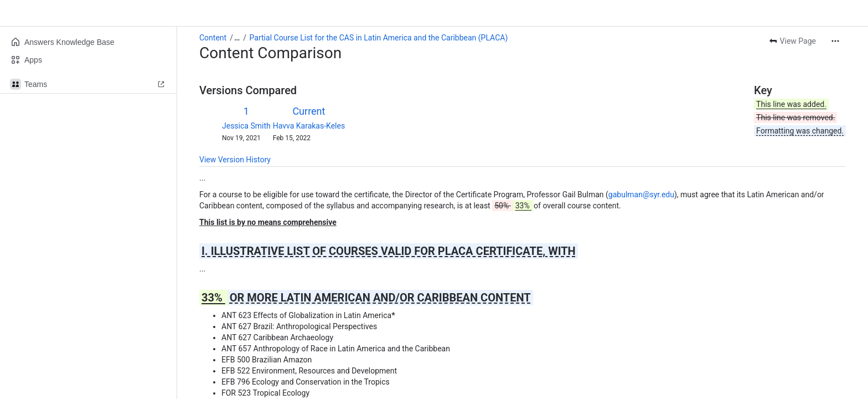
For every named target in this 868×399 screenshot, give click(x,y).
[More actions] (835, 41)
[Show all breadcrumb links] (237, 38)
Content (213, 38)
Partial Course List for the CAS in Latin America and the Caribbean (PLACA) (379, 38)
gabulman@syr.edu (641, 195)
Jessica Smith (246, 126)
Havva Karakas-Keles (309, 126)
